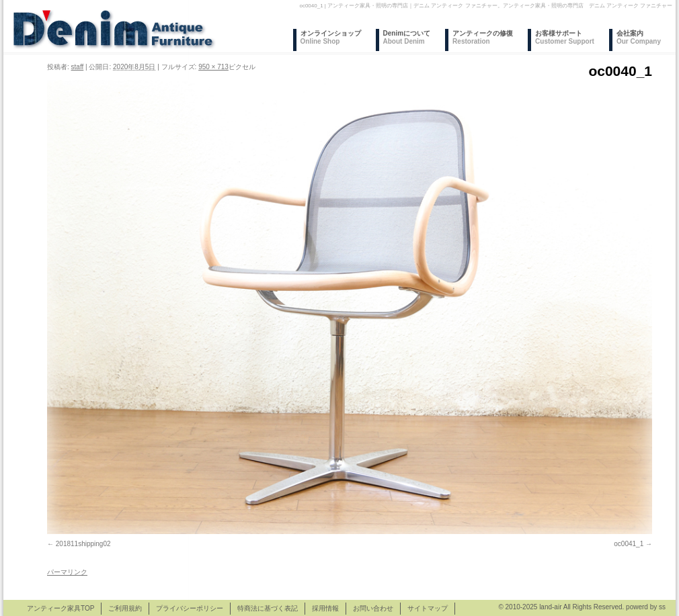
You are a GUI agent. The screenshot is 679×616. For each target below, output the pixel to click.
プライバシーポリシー (190, 608)
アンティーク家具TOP (61, 608)
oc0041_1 (629, 544)
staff (78, 67)
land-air (550, 607)
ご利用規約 (125, 608)
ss (662, 607)
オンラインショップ (331, 37)
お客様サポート (565, 37)
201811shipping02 (83, 544)
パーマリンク (67, 572)
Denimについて (407, 37)
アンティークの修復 (483, 37)
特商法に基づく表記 (268, 608)
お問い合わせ (373, 608)
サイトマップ (428, 608)
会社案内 (639, 37)
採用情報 (325, 608)
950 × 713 (213, 67)
